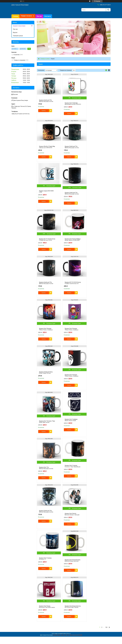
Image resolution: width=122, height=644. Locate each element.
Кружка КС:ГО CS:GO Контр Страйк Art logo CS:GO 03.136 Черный (45, 197)
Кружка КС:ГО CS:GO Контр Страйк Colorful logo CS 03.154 (47, 240)
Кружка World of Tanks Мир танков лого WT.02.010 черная (96, 101)
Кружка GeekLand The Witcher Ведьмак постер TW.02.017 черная (46, 148)
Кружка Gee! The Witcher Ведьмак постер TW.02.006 (71, 336)
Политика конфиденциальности (74, 456)
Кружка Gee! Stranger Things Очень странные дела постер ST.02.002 (71, 243)
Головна (15, 16)
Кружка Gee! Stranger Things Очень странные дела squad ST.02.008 (71, 289)
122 (106, 448)
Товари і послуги (26, 16)
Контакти (48, 16)
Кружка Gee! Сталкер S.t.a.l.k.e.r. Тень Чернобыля (97, 333)
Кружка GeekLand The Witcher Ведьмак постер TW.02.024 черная (96, 194)
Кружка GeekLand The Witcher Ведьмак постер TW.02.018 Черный (46, 379)
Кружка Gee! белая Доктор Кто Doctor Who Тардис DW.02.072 (96, 428)
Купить (44, 111)
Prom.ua (69, 454)
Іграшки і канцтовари (19, 26)
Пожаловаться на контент (60, 456)
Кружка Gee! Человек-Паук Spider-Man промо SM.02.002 (96, 289)
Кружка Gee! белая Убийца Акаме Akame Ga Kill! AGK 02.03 (71, 197)
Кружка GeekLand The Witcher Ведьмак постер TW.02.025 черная (46, 101)
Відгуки (15, 32)
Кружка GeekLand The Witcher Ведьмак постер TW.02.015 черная (96, 151)
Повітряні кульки (18, 36)
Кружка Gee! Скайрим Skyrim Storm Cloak (45, 333)
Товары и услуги (45, 59)
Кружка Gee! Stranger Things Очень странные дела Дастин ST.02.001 (96, 243)
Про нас (39, 16)
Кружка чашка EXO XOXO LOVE (71, 148)
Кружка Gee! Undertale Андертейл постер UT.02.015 (70, 104)
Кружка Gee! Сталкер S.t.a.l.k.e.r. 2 (95, 379)
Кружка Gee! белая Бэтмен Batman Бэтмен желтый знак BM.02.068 (47, 428)
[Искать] (108, 10)
